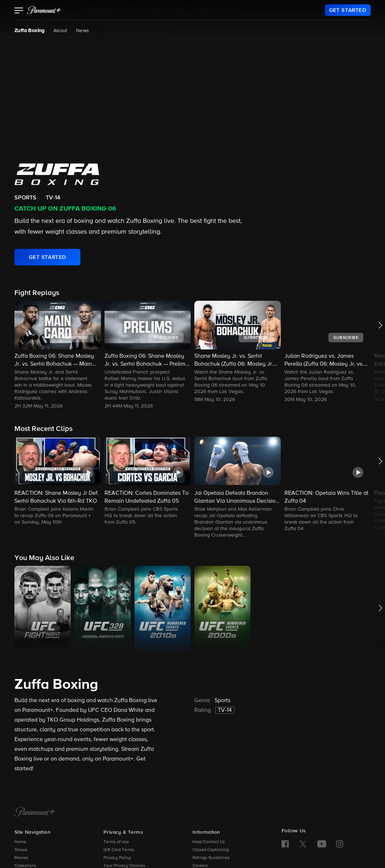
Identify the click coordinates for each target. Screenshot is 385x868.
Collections (25, 866)
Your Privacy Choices (124, 866)
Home (20, 842)
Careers (200, 866)
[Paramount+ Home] (35, 812)
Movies (21, 858)
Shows (21, 850)
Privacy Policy (117, 858)
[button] (19, 11)
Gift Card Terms (119, 850)
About (60, 31)
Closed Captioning (211, 850)
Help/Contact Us (209, 842)
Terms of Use (116, 842)
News (83, 31)
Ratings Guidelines (211, 858)
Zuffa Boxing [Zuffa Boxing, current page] (30, 31)
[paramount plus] (44, 10)
